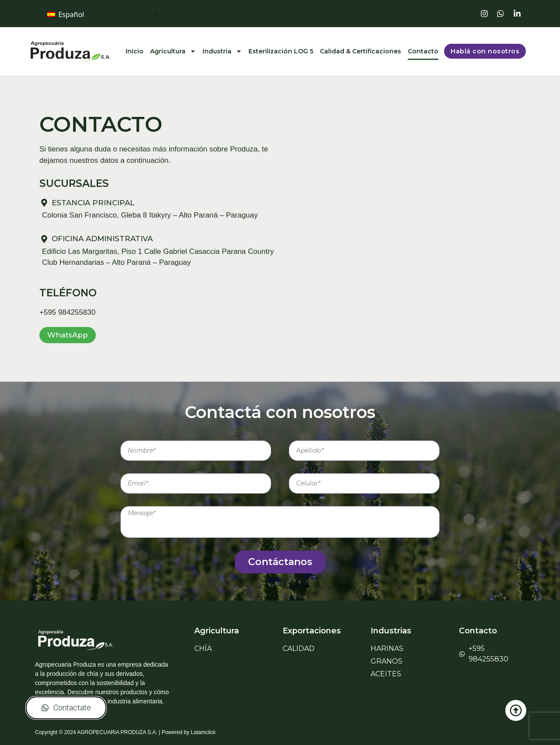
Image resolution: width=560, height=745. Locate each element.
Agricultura (173, 51)
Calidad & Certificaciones (360, 51)
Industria (222, 51)
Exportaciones (312, 631)
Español (66, 14)
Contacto (423, 51)
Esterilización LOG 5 (281, 51)
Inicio (135, 51)
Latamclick (203, 732)
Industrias (391, 631)
